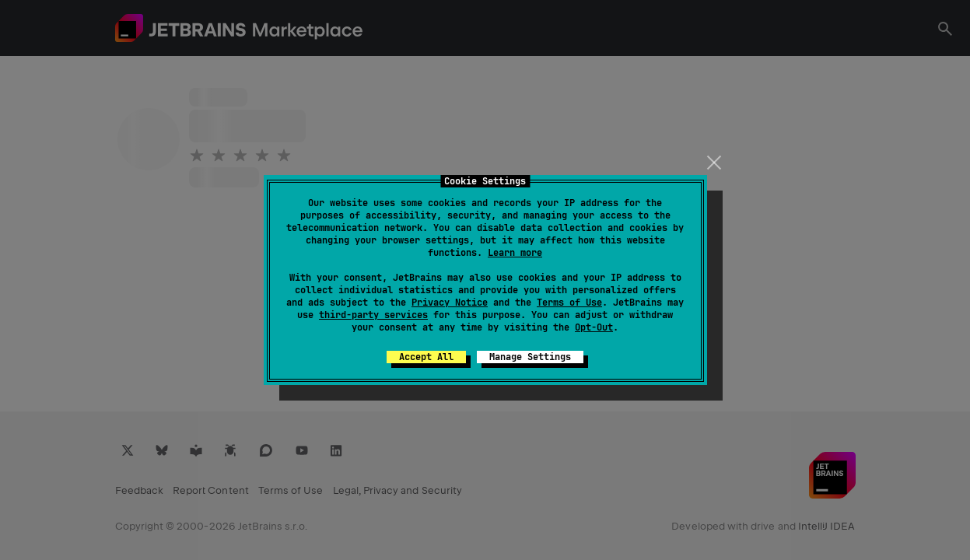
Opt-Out (594, 327)
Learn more (515, 253)
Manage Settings (530, 357)
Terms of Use (569, 303)
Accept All (426, 357)
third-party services (373, 315)
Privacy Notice (450, 303)
